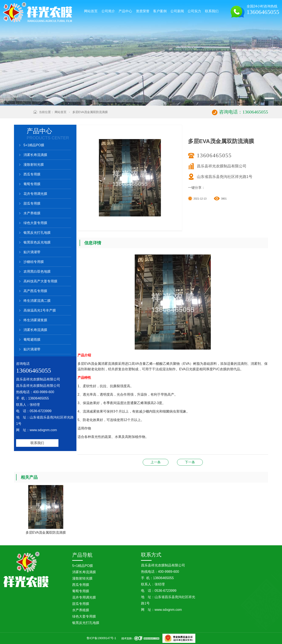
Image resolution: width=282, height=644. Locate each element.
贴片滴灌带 (32, 252)
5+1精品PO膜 (34, 145)
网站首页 (61, 112)
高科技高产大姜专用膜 (40, 281)
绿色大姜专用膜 (35, 223)
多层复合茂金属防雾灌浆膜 (190, 462)
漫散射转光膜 (34, 165)
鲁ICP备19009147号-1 (101, 638)
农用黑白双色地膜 (37, 271)
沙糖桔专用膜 (34, 262)
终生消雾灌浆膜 (35, 320)
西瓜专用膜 (32, 174)
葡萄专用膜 (32, 184)
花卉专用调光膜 (35, 194)
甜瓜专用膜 (32, 203)
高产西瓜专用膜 (35, 291)
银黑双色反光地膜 (37, 242)
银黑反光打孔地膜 (37, 233)
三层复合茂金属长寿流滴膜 (156, 462)
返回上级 (22, 115)
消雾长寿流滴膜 (35, 155)
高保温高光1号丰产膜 (40, 310)
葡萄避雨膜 (32, 340)
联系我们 (37, 443)
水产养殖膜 (32, 213)
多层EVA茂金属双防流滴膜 (90, 112)
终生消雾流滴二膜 (37, 301)
